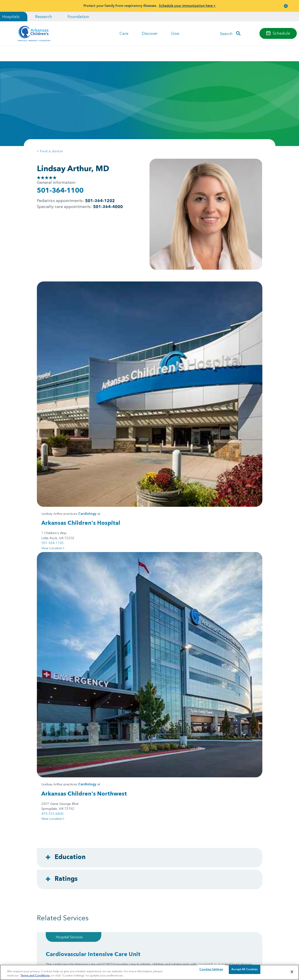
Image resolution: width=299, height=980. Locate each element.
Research (44, 17)
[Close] (292, 972)
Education (70, 472)
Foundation (78, 17)
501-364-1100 (60, 190)
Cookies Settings (211, 972)
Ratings (66, 494)
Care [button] (124, 33)
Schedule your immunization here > (187, 6)
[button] (286, 6)
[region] (149, 972)
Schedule (281, 33)
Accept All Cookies (244, 972)
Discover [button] (150, 33)
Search (226, 33)
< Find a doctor (50, 151)
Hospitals (11, 17)
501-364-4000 (108, 207)
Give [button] (175, 33)
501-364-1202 (100, 201)
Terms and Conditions (35, 975)
